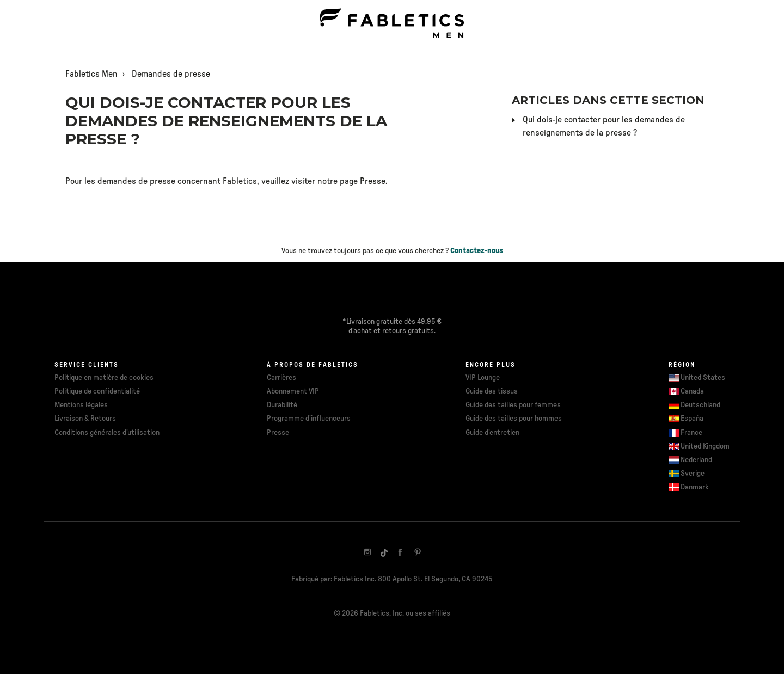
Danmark (695, 487)
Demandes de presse (171, 74)
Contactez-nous (477, 251)
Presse (373, 181)
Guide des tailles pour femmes (513, 405)
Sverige (693, 474)
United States (703, 378)
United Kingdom (705, 446)
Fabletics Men (91, 74)
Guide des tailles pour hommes (514, 419)
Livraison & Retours (85, 419)
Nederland (696, 460)
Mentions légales (81, 405)
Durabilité (282, 405)
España (692, 419)
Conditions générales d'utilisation (107, 433)
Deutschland (700, 405)
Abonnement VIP (293, 391)
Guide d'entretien (492, 433)
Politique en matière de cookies (104, 378)
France (691, 433)
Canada (692, 391)
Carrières (281, 378)
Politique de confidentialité (97, 391)
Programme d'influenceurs (309, 419)
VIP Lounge (483, 378)
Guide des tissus (492, 391)
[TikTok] (384, 552)
